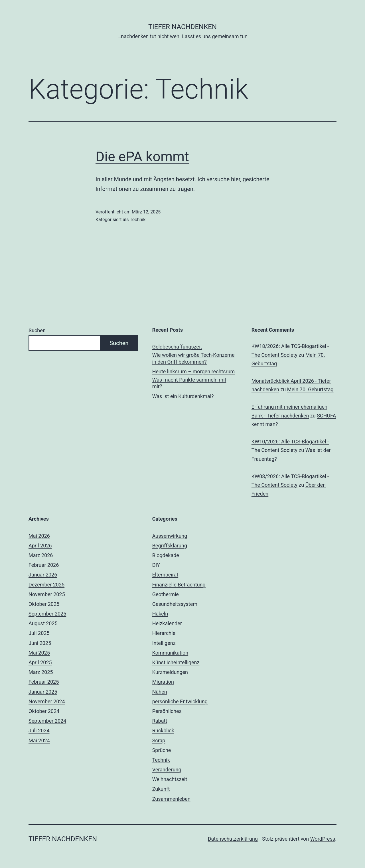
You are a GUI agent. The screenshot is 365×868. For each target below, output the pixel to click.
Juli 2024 (39, 731)
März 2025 (41, 672)
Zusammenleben (171, 799)
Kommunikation (170, 653)
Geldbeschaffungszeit (177, 347)
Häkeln (160, 614)
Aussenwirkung (170, 536)
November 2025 (47, 594)
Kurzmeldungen (170, 672)
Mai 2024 (39, 740)
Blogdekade (166, 555)
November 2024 (47, 701)
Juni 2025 (40, 643)
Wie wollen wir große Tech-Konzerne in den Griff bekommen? (193, 358)
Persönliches (167, 711)
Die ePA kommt (142, 157)
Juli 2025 (39, 633)
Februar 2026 (44, 565)
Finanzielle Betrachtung (179, 585)
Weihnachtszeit (170, 779)
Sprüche (162, 750)
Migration (163, 682)
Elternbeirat (165, 575)
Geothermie (166, 594)
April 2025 (40, 662)
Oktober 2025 (44, 604)
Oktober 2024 (44, 711)
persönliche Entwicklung (180, 701)
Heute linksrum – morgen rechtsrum (194, 371)
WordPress (323, 839)
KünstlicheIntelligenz (176, 662)
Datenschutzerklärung (233, 839)
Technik (138, 220)
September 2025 (47, 614)
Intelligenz (164, 643)
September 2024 (47, 721)
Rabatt (160, 721)
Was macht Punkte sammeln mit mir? (189, 383)
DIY (156, 565)
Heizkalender (167, 623)
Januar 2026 (43, 575)
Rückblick (163, 731)
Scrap (159, 740)
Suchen (37, 330)
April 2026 (40, 546)
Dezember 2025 (46, 585)
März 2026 (41, 555)
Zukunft (161, 789)
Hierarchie (164, 633)
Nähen (160, 692)
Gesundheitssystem (175, 604)
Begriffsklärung (170, 546)
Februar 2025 (44, 682)
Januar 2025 (43, 692)
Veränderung (167, 770)
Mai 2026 (39, 536)
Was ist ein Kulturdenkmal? (183, 396)
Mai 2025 (39, 653)
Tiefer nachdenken (182, 27)
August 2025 (43, 623)
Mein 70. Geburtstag (310, 389)
